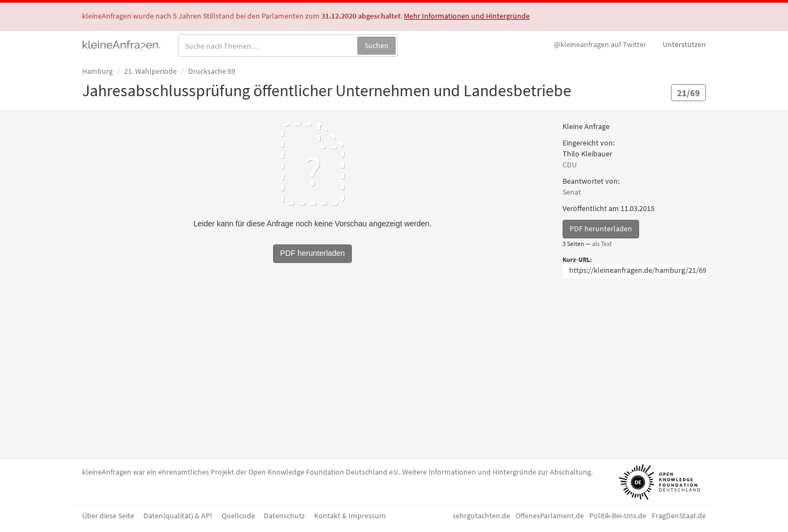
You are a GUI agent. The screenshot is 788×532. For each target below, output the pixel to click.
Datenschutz (284, 516)
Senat (572, 192)
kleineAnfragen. (122, 44)
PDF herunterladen (601, 229)
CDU (570, 165)
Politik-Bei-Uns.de (618, 516)
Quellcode (238, 516)
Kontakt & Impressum (350, 516)
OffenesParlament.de (550, 516)
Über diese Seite (108, 516)
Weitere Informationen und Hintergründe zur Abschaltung (497, 472)
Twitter (600, 44)
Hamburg (97, 71)
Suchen (376, 45)
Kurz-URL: (577, 259)
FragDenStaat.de (679, 516)
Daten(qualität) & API (178, 516)
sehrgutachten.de (481, 516)
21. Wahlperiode (150, 71)
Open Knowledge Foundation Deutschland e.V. (324, 472)
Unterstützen (684, 44)
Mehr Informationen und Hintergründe (467, 16)
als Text (602, 244)
